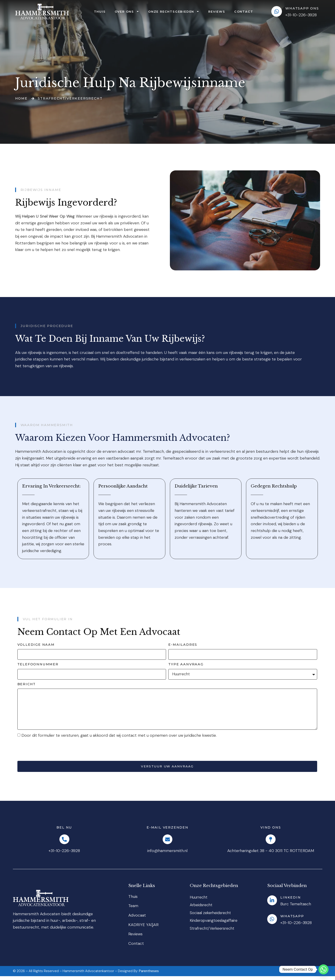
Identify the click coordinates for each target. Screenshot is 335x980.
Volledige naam (36, 645)
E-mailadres (183, 645)
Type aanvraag (186, 664)
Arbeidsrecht (202, 909)
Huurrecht (199, 901)
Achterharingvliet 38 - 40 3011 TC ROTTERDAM (271, 855)
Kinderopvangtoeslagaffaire (215, 925)
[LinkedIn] (273, 904)
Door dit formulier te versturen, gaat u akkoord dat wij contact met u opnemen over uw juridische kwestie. (119, 738)
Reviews (217, 12)
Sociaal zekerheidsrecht (211, 917)
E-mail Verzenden (167, 830)
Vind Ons (271, 830)
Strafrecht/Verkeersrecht (213, 933)
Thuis (100, 12)
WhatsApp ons (302, 8)
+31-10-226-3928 (64, 855)
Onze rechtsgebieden (174, 11)
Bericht (27, 684)
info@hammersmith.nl (167, 855)
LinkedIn (292, 901)
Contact (244, 12)
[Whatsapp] (273, 923)
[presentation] (52, 752)
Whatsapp (294, 920)
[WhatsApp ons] (277, 11)
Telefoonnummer (38, 664)
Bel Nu (64, 830)
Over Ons (127, 11)
